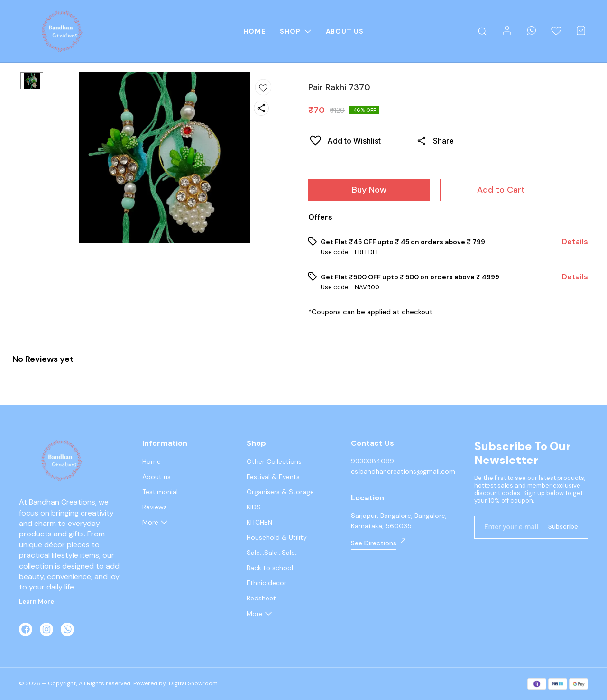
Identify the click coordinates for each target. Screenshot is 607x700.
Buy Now (369, 190)
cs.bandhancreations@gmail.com (403, 471)
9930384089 (372, 461)
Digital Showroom (193, 683)
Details (575, 242)
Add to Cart (501, 190)
